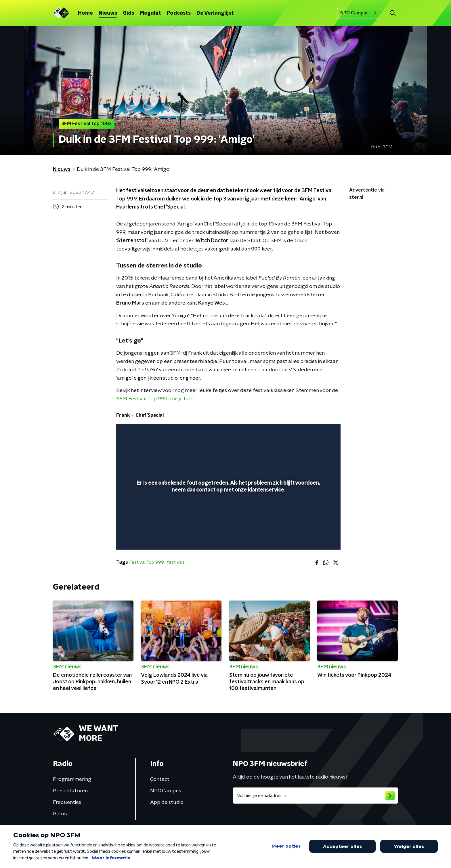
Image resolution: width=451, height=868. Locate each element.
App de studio (167, 802)
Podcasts (179, 13)
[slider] (228, 521)
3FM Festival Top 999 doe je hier (154, 399)
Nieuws (108, 13)
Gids (128, 13)
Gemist (61, 814)
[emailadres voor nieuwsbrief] (315, 796)
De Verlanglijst (215, 13)
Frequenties (67, 802)
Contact (160, 779)
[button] (392, 13)
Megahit (150, 13)
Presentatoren (70, 791)
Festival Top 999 (147, 562)
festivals (176, 562)
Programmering (72, 779)
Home (85, 13)
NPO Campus (359, 13)
